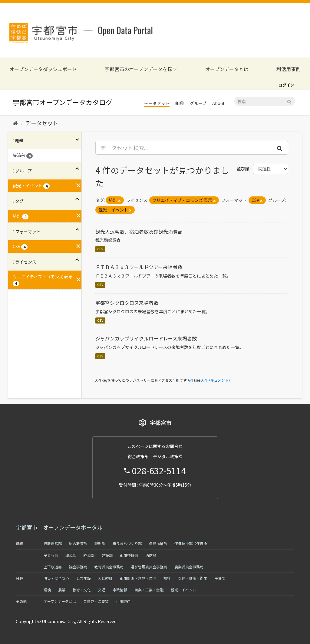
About (218, 103)
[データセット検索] (265, 101)
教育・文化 (82, 590)
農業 (62, 590)
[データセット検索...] (184, 148)
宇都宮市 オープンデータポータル (59, 527)
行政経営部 (53, 543)
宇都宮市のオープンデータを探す (141, 69)
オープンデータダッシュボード (43, 69)
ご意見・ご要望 (96, 601)
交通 (102, 590)
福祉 (167, 578)
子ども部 (51, 555)
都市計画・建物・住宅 (138, 578)
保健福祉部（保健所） (193, 543)
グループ (198, 103)
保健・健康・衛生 (193, 578)
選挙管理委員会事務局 (149, 567)
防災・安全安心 (56, 578)
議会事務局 (78, 567)
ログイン (286, 85)
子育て (220, 578)
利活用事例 (289, 69)
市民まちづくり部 (127, 543)
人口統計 (105, 578)
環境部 (71, 555)
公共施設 (84, 578)
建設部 (107, 555)
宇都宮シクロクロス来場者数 (127, 303)
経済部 (89, 555)
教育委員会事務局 (109, 567)
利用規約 (123, 601)
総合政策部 (78, 543)
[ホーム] (15, 123)
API (190, 380)
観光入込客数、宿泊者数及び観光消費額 (139, 232)
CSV (100, 249)
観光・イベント (183, 590)
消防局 (151, 555)
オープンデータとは (227, 69)
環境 (47, 590)
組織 (180, 103)
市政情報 (120, 590)
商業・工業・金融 (149, 590)
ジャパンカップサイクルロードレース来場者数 (146, 338)
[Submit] (289, 101)
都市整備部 (129, 555)
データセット (157, 103)
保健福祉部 (158, 543)
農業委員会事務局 (189, 567)
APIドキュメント (215, 380)
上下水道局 (53, 567)
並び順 (243, 169)
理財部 (100, 543)
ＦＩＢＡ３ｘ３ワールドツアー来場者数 (139, 267)
